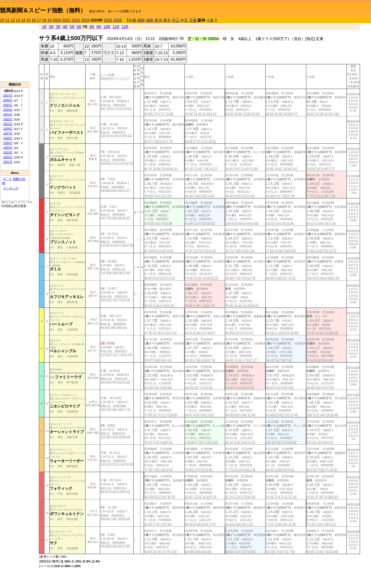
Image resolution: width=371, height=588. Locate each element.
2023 (85, 20)
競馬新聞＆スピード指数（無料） (43, 10)
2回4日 (8, 110)
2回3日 (8, 115)
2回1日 (8, 124)
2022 (76, 20)
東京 (167, 20)
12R (125, 27)
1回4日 (8, 148)
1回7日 (8, 133)
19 (49, 20)
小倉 (210, 20)
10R (107, 27)
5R (72, 27)
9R (99, 27)
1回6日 (8, 138)
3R (58, 27)
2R (51, 27)
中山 (176, 20)
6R (79, 27)
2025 (108, 20)
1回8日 (8, 129)
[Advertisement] (15, 52)
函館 (141, 20)
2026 (118, 20)
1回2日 (8, 157)
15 (28, 20)
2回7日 (8, 96)
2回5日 (8, 105)
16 (34, 20)
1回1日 (8, 162)
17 (39, 20)
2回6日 (8, 100)
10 (2, 20)
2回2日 (8, 119)
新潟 (158, 20)
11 (7, 20)
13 (18, 20)
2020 (57, 20)
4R (65, 27)
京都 (193, 20)
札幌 (132, 20)
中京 (184, 20)
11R (116, 27)
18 (44, 20)
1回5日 (8, 143)
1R (44, 27)
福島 (150, 20)
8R (92, 27)
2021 (66, 20)
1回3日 (8, 152)
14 (23, 20)
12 (13, 20)
